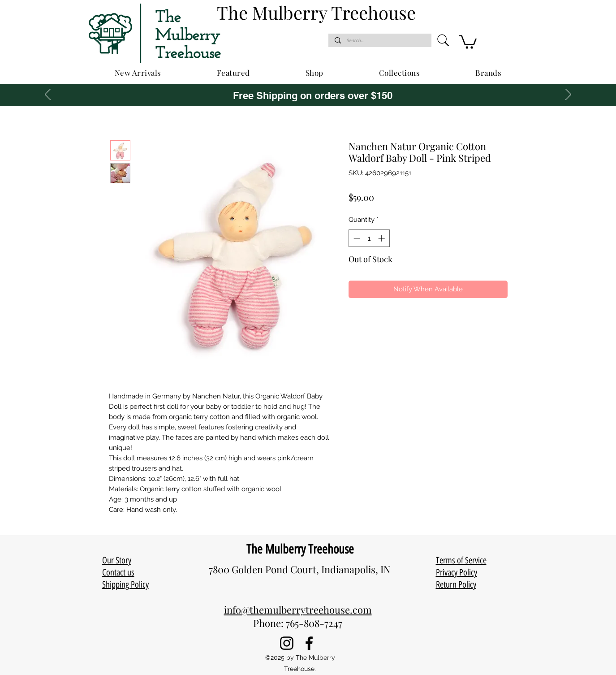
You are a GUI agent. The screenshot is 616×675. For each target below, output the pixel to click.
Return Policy (456, 584)
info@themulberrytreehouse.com (298, 610)
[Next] (568, 95)
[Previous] (48, 95)
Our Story (117, 560)
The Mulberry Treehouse (300, 549)
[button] (468, 41)
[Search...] (379, 41)
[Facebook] (309, 643)
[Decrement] (356, 238)
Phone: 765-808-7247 (298, 623)
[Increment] (382, 238)
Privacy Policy (457, 572)
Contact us (118, 572)
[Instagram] (287, 643)
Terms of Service (461, 560)
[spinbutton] (369, 238)
